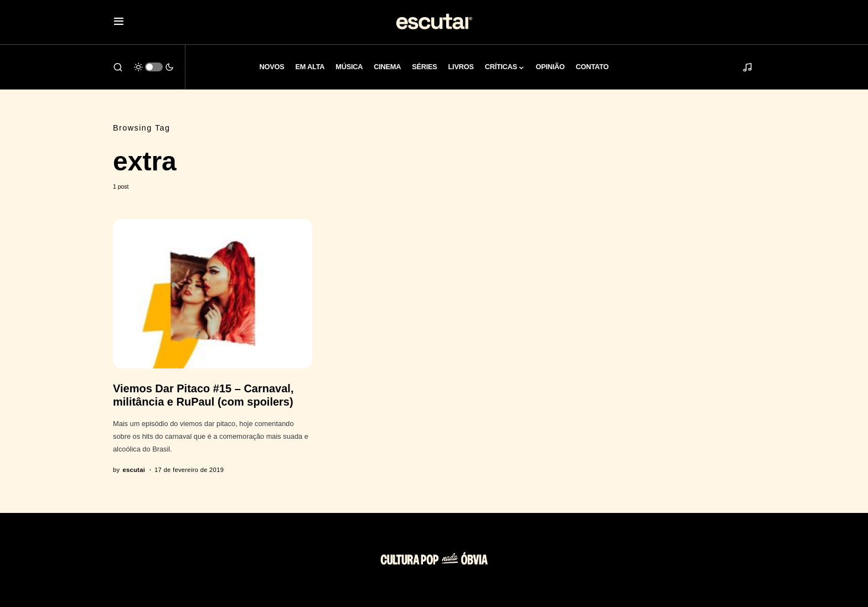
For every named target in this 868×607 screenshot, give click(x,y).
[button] (119, 22)
